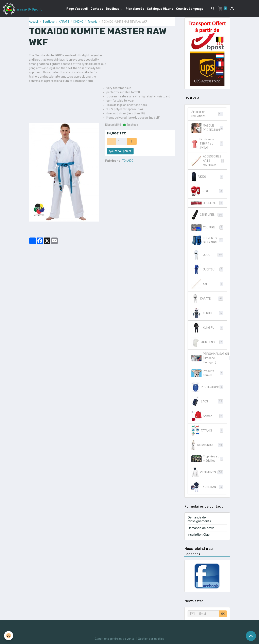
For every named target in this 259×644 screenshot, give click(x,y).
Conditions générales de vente (115, 639)
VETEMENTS (207, 472)
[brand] (22, 9)
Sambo (207, 416)
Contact (97, 9)
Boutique (113, 9)
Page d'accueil (77, 9)
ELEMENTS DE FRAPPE (207, 240)
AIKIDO (207, 177)
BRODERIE (207, 203)
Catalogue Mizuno (160, 9)
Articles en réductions (207, 114)
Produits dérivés (207, 373)
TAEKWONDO (207, 445)
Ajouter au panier (120, 151)
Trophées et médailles (207, 459)
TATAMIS (207, 431)
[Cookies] (9, 636)
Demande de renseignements (199, 519)
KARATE (64, 22)
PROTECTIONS (208, 387)
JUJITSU (207, 269)
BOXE (207, 191)
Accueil (34, 22)
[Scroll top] (251, 636)
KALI (207, 284)
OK (223, 614)
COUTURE (207, 228)
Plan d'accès (135, 9)
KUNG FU (207, 328)
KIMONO (78, 22)
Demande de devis (201, 528)
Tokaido (92, 22)
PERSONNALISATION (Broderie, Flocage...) (209, 358)
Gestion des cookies (151, 639)
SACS (207, 401)
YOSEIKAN (207, 487)
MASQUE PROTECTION (207, 128)
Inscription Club (199, 535)
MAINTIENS (207, 342)
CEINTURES (207, 215)
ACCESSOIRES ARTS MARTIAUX (208, 161)
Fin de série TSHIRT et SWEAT (207, 144)
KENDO (207, 313)
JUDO (207, 255)
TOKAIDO (128, 161)
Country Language (190, 9)
